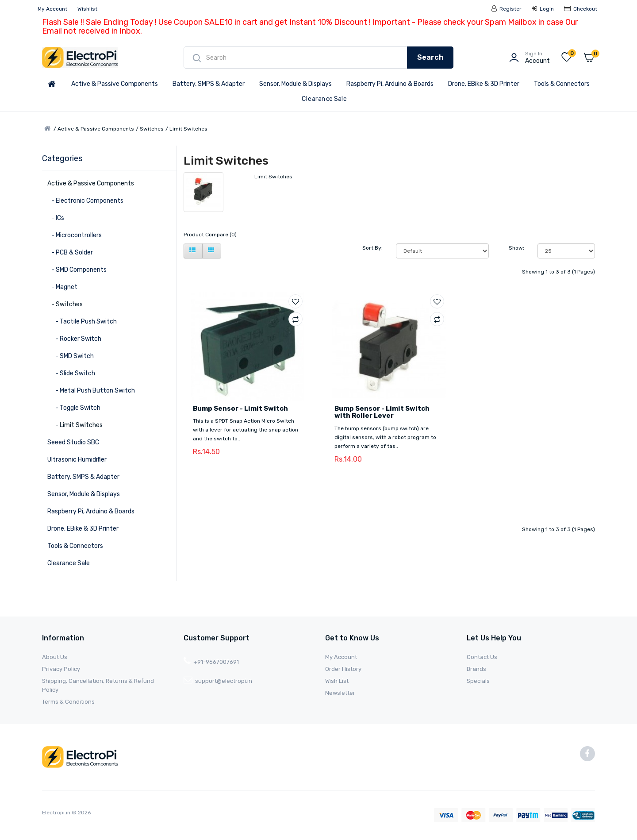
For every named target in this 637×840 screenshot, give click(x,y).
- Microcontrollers (75, 235)
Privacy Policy (61, 669)
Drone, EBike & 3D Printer (484, 84)
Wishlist (87, 9)
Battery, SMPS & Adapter (209, 84)
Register (507, 9)
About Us (55, 657)
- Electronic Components (85, 201)
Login (543, 9)
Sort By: (372, 248)
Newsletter (340, 693)
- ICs (56, 218)
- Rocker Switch (74, 339)
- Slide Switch (71, 373)
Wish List (337, 681)
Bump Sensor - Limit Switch (240, 408)
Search (430, 57)
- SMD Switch (71, 356)
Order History (343, 669)
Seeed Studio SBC (73, 442)
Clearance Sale (324, 99)
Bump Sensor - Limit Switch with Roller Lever (382, 412)
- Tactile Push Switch (82, 322)
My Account (52, 9)
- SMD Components (77, 270)
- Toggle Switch (74, 408)
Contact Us (482, 657)
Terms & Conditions (68, 702)
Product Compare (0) (210, 235)
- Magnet (62, 287)
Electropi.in (57, 813)
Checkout (581, 9)
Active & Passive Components (115, 84)
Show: (516, 248)
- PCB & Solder (70, 252)
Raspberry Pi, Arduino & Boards (390, 84)
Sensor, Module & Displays (295, 84)
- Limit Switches (75, 425)
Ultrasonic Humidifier (77, 460)
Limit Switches (188, 129)
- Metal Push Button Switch (91, 391)
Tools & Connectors (562, 84)
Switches (152, 129)
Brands (476, 669)
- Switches (65, 304)
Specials (478, 681)
